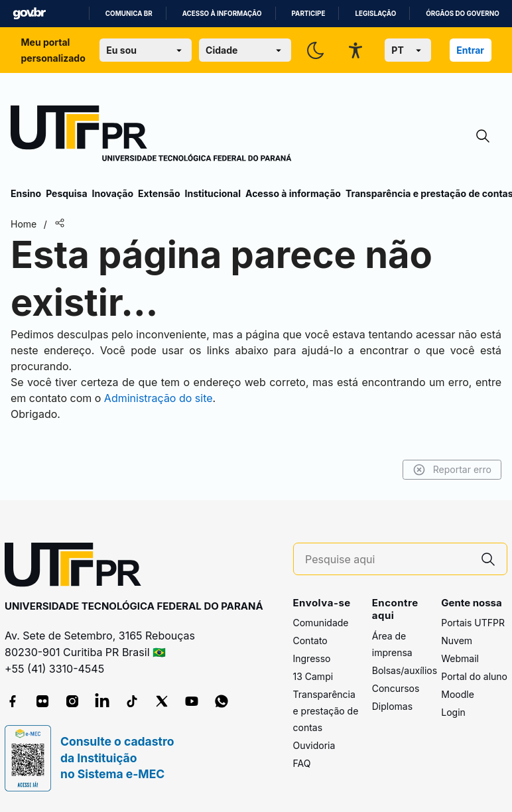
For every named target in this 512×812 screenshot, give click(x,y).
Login (453, 712)
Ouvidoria (314, 745)
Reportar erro (452, 470)
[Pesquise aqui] (387, 560)
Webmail (460, 658)
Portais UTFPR (473, 623)
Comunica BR (129, 14)
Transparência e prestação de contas (326, 711)
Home (24, 224)
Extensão (159, 193)
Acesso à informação (222, 14)
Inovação (113, 193)
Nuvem (457, 641)
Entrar (470, 50)
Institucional (213, 193)
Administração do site (159, 398)
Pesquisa (66, 193)
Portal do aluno (474, 676)
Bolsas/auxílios (405, 670)
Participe (309, 14)
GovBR (29, 14)
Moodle (458, 694)
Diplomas (392, 706)
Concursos (396, 688)
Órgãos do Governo (462, 14)
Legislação (375, 14)
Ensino (26, 193)
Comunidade (321, 623)
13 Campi (313, 676)
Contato (310, 641)
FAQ (302, 763)
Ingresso (312, 658)
